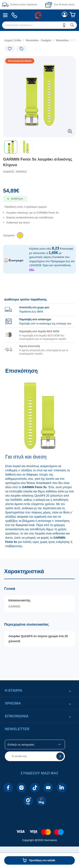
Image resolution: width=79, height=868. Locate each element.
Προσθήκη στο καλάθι (42, 860)
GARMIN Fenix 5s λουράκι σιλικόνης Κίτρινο (38, 162)
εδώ (32, 269)
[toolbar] (39, 147)
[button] (64, 25)
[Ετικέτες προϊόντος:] (20, 61)
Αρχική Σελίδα (13, 40)
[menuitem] (5, 15)
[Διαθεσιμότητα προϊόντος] (39, 201)
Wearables (62, 40)
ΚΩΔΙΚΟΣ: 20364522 (15, 172)
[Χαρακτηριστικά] (39, 618)
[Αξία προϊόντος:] (39, 192)
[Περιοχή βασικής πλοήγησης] (39, 15)
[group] (39, 324)
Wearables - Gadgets (39, 40)
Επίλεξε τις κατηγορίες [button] (21, 745)
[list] (39, 221)
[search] (39, 25)
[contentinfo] (39, 830)
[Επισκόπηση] (39, 461)
